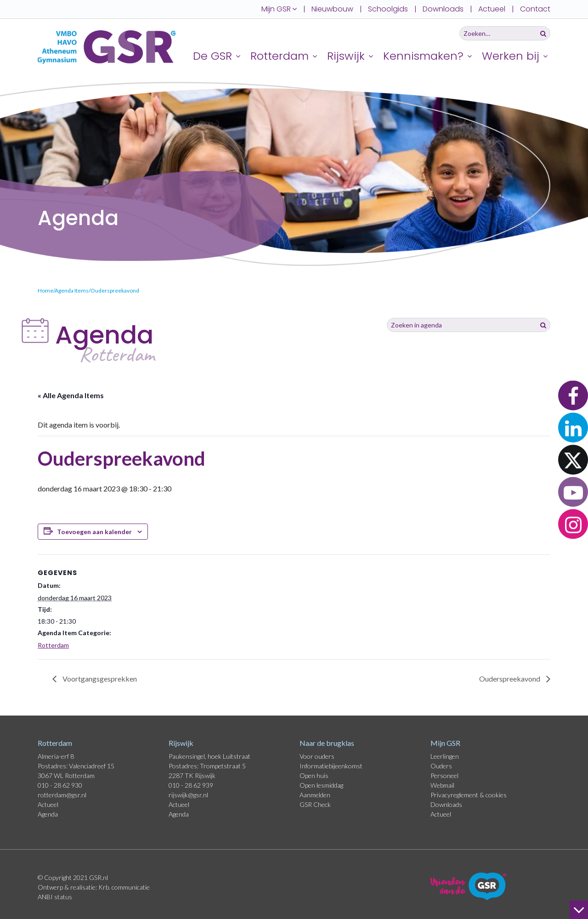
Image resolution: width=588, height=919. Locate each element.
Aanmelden (315, 795)
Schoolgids (388, 9)
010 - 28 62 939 (191, 785)
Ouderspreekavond (510, 679)
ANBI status (55, 897)
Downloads (443, 9)
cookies (496, 795)
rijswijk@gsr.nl (188, 795)
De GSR (212, 56)
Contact (535, 9)
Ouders (441, 766)
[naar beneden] (579, 910)
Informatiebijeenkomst (331, 766)
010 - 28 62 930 (60, 785)
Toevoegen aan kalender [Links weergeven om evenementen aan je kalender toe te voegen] (94, 532)
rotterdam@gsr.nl (62, 795)
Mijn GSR (445, 743)
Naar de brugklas (327, 743)
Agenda (48, 814)
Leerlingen (445, 756)
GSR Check (315, 804)
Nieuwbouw (332, 9)
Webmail (442, 785)
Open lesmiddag (321, 785)
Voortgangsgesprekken (99, 679)
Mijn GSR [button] (279, 9)
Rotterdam (280, 56)
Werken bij (511, 56)
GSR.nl (99, 877)
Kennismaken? (423, 56)
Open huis (314, 775)
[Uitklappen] (239, 56)
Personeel (444, 775)
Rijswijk (346, 56)
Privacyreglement (455, 795)
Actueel (492, 9)
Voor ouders (317, 756)
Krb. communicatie (124, 887)
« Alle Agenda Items (71, 395)
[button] (573, 395)
